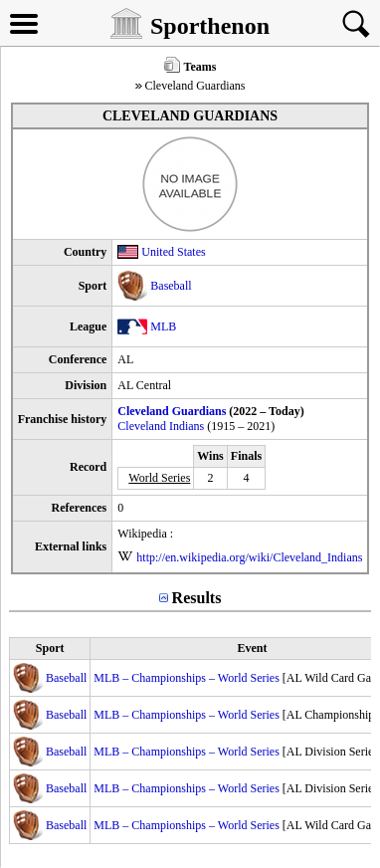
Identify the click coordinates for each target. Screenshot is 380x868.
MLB (163, 326)
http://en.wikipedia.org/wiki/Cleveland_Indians (249, 557)
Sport (50, 648)
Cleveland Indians (161, 426)
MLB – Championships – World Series (186, 678)
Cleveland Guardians (172, 411)
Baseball (171, 286)
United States (173, 252)
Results (197, 598)
